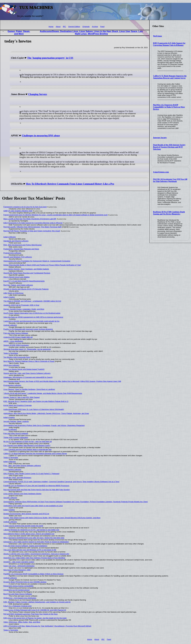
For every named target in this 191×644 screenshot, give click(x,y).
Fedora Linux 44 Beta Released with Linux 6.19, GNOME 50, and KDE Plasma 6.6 (35, 610)
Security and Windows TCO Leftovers (18, 257)
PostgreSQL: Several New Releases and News (21, 249)
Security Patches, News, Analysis (16, 421)
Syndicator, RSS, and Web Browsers (17, 478)
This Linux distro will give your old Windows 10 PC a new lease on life (30, 550)
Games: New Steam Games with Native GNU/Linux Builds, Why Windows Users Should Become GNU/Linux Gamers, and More (52, 518)
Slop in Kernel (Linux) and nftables (17, 277)
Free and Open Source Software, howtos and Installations (25, 546)
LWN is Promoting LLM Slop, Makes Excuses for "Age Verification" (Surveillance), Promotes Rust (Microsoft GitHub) (47, 626)
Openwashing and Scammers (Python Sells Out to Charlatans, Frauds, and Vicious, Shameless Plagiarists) (44, 425)
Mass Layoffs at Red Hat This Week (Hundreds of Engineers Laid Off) (30, 219)
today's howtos (9, 297)
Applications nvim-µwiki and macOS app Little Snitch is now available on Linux (33, 506)
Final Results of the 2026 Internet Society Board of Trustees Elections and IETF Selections (169, 147)
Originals (86, 27)
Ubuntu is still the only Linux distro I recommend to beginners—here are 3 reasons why (36, 554)
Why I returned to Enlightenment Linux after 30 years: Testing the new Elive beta (34, 538)
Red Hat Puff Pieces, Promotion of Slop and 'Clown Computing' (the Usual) (32, 231)
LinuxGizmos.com (161, 172)
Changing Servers (38, 94)
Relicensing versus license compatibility (19, 586)
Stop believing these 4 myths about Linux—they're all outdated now (29, 534)
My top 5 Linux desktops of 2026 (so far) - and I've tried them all (28, 441)
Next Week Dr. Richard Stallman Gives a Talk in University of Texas (29, 361)
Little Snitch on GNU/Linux (13, 293)
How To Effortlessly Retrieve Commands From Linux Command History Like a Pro (70, 184)
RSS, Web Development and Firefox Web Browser (23, 245)
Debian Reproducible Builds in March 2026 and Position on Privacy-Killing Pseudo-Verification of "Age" (42, 265)
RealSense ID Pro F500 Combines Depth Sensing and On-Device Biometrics (169, 213)
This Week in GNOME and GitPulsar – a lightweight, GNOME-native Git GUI (32, 301)
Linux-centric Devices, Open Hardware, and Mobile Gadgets (26, 269)
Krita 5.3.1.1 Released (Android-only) (18, 606)
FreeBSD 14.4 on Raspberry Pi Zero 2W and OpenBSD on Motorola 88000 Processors (36, 486)
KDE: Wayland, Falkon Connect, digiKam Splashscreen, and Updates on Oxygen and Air (37, 602)
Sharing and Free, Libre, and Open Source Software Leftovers (27, 373)
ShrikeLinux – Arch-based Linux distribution (20, 598)
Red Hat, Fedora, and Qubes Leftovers (18, 285)
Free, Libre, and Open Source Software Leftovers (22, 466)
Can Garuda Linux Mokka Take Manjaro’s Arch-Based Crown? (27, 445)
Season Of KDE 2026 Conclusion (16, 345)
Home (51, 27)
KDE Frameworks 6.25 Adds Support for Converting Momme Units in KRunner (169, 44)
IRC (64, 27)
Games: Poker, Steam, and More (19, 33)
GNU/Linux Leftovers (11, 365)
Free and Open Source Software (16, 333)
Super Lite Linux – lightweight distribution (19, 566)
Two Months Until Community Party (17, 357)
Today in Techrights (11, 353)
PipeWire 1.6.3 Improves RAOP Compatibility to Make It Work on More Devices (169, 107)
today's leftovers (10, 237)
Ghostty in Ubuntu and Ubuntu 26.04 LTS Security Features (26, 289)
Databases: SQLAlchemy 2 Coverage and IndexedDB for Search (28, 377)
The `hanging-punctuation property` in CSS (50, 58)
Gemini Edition (74, 27)
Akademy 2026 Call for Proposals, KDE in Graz (21, 305)
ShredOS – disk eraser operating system (19, 562)
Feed (102, 27)
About (58, 27)
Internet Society (160, 138)
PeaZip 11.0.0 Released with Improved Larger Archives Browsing (28, 329)
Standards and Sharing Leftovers (16, 241)
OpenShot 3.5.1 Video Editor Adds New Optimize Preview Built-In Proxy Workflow (34, 558)
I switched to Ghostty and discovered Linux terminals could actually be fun (31, 321)
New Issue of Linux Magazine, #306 (17, 570)
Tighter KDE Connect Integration (16, 437)
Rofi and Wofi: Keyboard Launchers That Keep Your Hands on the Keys (31, 614)
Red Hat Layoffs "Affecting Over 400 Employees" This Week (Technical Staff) (33, 227)
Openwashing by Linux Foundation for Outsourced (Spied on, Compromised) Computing (37, 261)
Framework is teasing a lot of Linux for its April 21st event (25, 207)
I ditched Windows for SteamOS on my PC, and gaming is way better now (31, 530)
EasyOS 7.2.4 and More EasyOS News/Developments (24, 281)
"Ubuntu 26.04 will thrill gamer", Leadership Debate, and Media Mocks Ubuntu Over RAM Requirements (43, 393)
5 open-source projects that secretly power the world (23, 526)
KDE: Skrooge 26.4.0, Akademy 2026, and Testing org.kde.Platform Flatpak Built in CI (36, 401)
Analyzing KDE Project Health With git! (18, 337)
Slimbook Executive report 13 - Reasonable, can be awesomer (27, 349)
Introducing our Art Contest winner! (17, 590)
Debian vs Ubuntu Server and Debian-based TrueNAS (24, 369)
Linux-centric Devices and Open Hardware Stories (22, 494)
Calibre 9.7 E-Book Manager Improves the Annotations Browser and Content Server (170, 77)
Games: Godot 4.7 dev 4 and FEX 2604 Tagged (22, 397)
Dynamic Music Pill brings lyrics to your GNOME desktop (25, 582)
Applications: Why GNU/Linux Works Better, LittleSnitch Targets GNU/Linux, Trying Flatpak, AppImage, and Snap (46, 413)
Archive (95, 27)
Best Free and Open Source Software (18, 594)
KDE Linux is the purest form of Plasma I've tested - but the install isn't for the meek (35, 618)
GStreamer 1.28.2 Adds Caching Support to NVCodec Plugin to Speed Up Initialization (36, 542)
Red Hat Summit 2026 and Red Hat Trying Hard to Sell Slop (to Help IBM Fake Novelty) (37, 490)
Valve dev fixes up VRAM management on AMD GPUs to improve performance (33, 317)
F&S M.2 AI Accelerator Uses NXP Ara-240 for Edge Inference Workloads (170, 180)
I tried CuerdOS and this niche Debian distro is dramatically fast (27, 450)
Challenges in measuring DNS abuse (41, 136)
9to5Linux (158, 36)
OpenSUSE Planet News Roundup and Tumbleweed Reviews (27, 273)
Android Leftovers (10, 325)
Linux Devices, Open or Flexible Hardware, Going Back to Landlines (29, 389)
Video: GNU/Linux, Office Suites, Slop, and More (22, 622)
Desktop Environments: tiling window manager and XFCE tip (26, 514)
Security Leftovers (10, 498)
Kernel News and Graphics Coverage (18, 405)
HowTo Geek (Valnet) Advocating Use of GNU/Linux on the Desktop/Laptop (32, 313)
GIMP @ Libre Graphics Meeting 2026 (18, 211)
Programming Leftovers (12, 253)
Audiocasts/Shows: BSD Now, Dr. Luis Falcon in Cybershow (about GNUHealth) (34, 409)
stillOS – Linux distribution (13, 341)
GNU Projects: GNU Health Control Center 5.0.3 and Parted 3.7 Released (31, 474)
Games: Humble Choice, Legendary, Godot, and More (24, 309)
